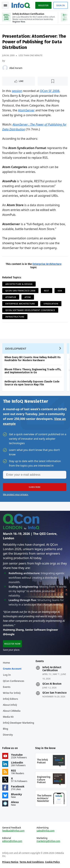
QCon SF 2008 (50, 91)
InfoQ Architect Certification (52, 669)
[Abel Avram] (5, 68)
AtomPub (11, 297)
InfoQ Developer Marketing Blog (19, 726)
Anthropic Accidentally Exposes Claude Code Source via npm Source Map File (32, 383)
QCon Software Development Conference (30, 310)
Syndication (51, 304)
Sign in (61, 5)
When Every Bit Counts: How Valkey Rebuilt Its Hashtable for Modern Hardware (32, 359)
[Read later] (53, 81)
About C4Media (12, 711)
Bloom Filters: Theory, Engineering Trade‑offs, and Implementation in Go (33, 371)
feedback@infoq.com (13, 831)
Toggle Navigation (5, 5)
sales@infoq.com (46, 831)
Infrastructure (15, 317)
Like (21, 81)
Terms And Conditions (32, 862)
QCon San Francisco (55, 693)
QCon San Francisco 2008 (20, 291)
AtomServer (26, 110)
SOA (60, 291)
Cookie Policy (52, 862)
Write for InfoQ (12, 693)
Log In (7, 675)
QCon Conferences (14, 681)
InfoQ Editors (11, 699)
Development (16, 348)
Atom (28, 297)
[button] (35, 487)
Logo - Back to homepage (21, 5)
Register (43, 5)
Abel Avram (16, 68)
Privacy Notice (10, 862)
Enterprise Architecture (47, 264)
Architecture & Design (19, 284)
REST (47, 291)
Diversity (8, 735)
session (17, 91)
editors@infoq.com (12, 841)
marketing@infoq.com (48, 841)
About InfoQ (10, 705)
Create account (12, 669)
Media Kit (8, 717)
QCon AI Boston (52, 684)
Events (7, 687)
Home (6, 663)
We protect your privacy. (16, 494)
